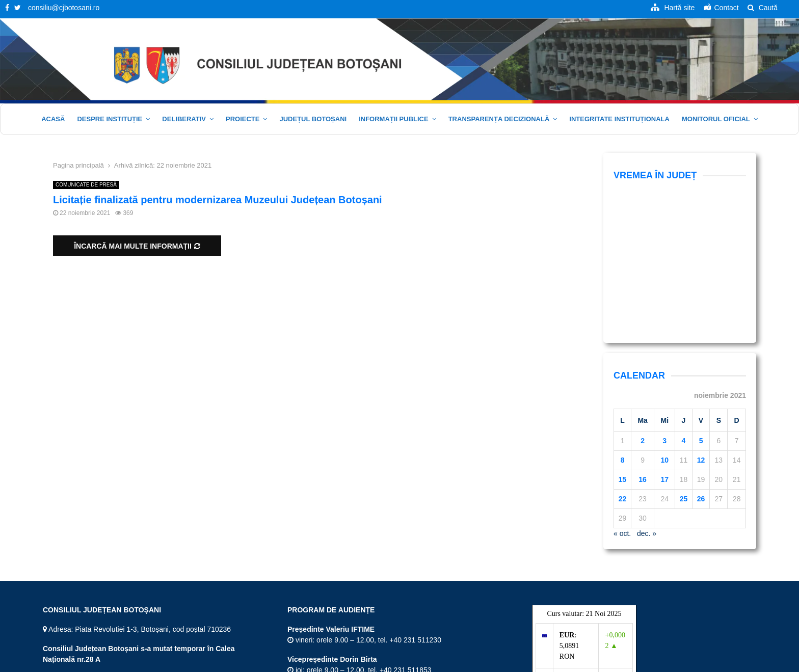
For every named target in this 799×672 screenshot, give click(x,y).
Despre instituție (110, 119)
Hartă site (543, 662)
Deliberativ (184, 119)
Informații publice (394, 119)
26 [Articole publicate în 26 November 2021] (701, 367)
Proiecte (243, 119)
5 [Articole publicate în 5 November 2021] (701, 309)
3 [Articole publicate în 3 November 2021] (664, 309)
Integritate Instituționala (619, 119)
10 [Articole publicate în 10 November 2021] (664, 328)
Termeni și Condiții (591, 662)
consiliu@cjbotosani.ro (64, 8)
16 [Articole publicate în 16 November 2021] (643, 347)
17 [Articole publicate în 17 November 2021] (664, 347)
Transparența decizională (499, 119)
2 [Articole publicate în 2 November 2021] (643, 309)
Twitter (57, 624)
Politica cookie (728, 662)
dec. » (647, 401)
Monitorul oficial (716, 119)
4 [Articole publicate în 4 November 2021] (684, 309)
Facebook (62, 605)
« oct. (622, 401)
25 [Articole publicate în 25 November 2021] (684, 367)
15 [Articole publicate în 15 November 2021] (623, 347)
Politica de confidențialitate (662, 662)
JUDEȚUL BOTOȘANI (313, 119)
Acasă (53, 119)
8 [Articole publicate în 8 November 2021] (623, 328)
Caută (763, 8)
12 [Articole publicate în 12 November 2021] (701, 328)
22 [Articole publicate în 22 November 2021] (623, 367)
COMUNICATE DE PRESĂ (86, 185)
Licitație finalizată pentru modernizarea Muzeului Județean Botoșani (218, 200)
